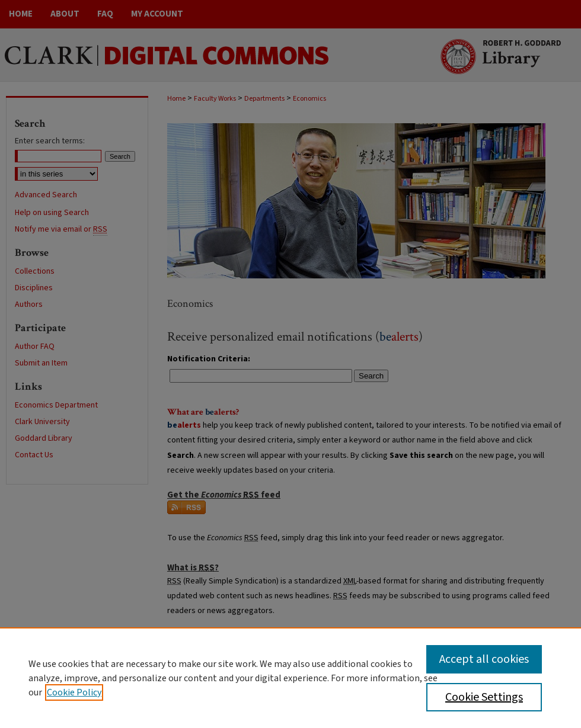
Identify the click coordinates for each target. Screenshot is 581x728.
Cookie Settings (484, 697)
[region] (290, 678)
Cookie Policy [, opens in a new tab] (74, 692)
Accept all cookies (484, 659)
